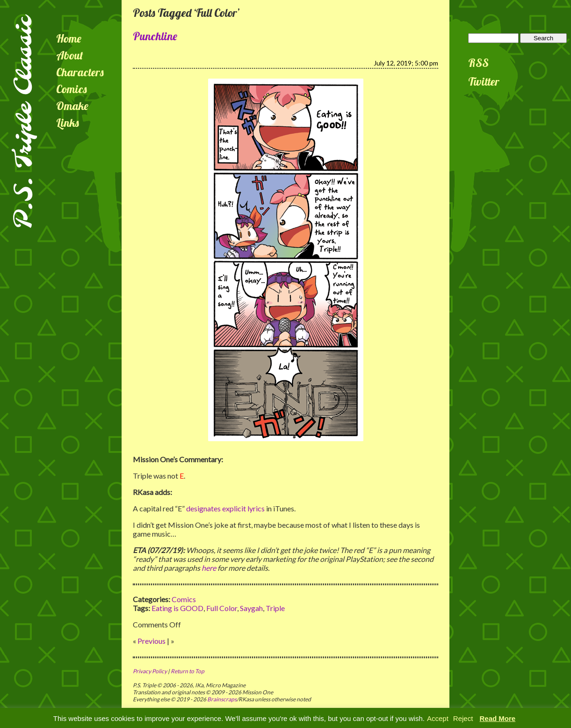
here (209, 568)
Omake (72, 106)
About (70, 55)
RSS (478, 63)
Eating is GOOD (177, 608)
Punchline (155, 36)
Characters (80, 72)
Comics (72, 89)
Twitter (484, 81)
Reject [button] (463, 718)
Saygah (251, 608)
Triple (275, 608)
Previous (152, 641)
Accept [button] (438, 718)
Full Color (222, 608)
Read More (498, 718)
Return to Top (188, 671)
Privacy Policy (150, 671)
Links (68, 123)
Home (69, 38)
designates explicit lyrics (225, 508)
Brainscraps (222, 699)
